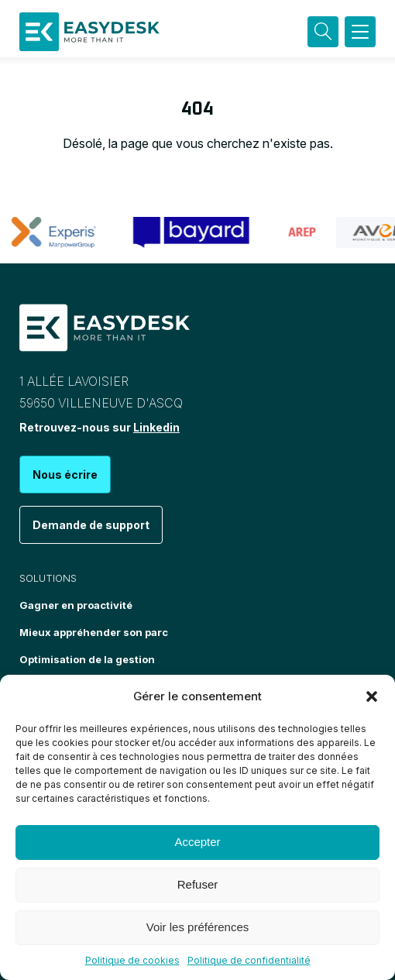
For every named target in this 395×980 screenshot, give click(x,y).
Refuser (198, 884)
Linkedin (156, 427)
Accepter (197, 842)
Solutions (48, 578)
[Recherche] (323, 32)
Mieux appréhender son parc (94, 632)
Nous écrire (65, 475)
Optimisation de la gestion (87, 659)
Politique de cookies (132, 960)
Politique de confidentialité (249, 960)
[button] (372, 696)
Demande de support (91, 525)
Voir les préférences (198, 927)
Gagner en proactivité (76, 605)
